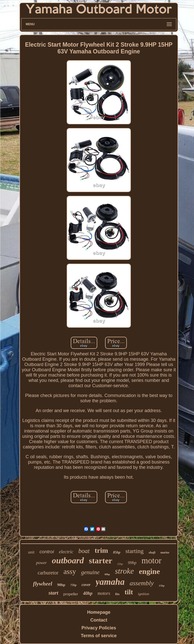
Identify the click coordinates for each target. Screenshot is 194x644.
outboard (68, 560)
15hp (162, 586)
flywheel (43, 584)
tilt (129, 592)
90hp (61, 585)
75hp (73, 585)
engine (149, 571)
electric (66, 552)
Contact (99, 620)
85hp (117, 552)
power (42, 563)
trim (101, 550)
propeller (71, 594)
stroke (124, 571)
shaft (152, 552)
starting (134, 551)
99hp (132, 563)
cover (86, 585)
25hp (120, 564)
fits (117, 594)
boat (84, 551)
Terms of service (99, 636)
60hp (107, 574)
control (47, 552)
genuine (90, 572)
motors (104, 593)
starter (101, 561)
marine (165, 553)
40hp (88, 593)
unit (31, 552)
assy (70, 571)
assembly (142, 583)
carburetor (48, 573)
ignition (143, 594)
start (53, 593)
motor (151, 561)
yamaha (110, 582)
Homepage (99, 612)
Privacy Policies (99, 628)
